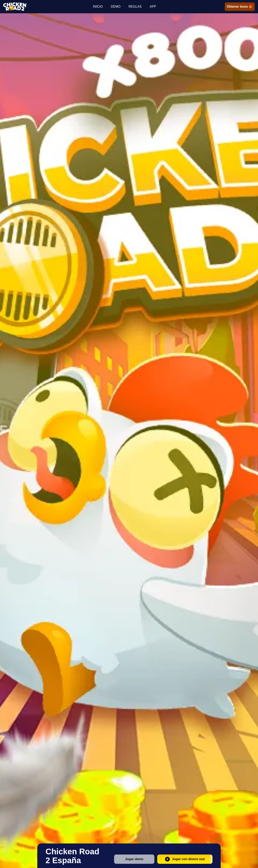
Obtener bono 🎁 (240, 7)
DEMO (116, 7)
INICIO (98, 7)
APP (153, 7)
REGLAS (135, 7)
